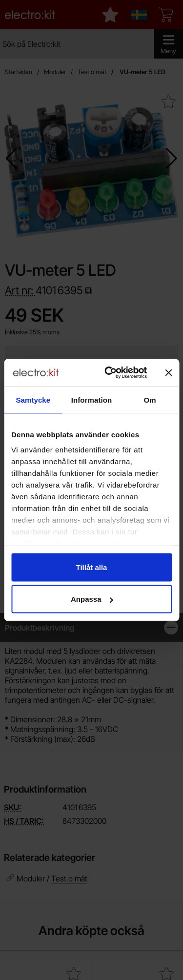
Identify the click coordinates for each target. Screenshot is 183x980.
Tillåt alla (92, 567)
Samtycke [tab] (33, 399)
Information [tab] (92, 399)
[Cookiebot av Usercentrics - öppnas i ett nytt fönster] (109, 373)
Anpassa (92, 599)
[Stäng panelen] (168, 372)
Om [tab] (150, 399)
